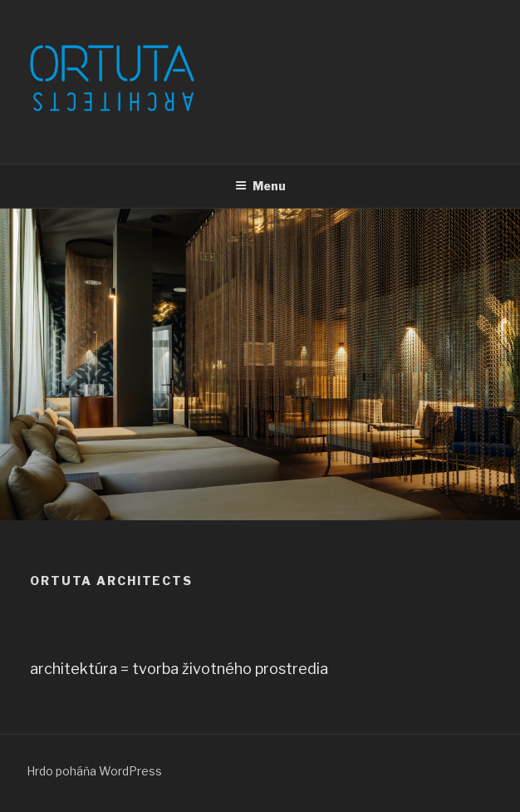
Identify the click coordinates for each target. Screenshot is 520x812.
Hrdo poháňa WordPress (94, 771)
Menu (260, 186)
